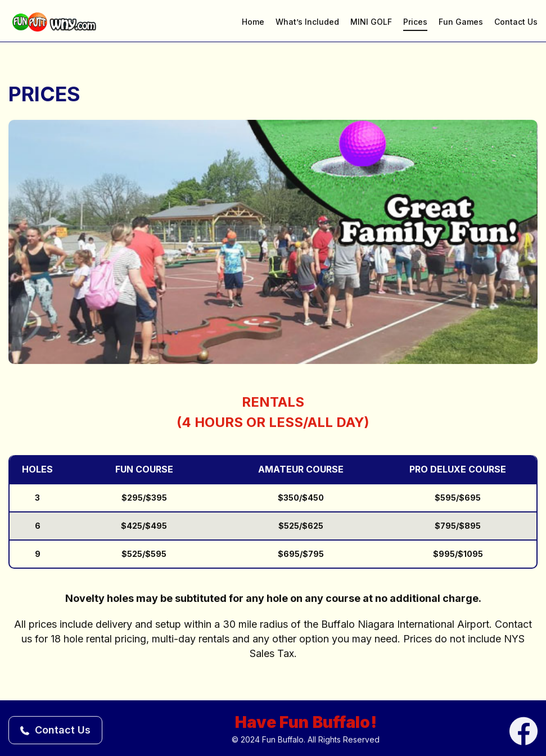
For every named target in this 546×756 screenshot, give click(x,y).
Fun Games (461, 23)
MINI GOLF (371, 23)
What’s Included (307, 23)
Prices (415, 23)
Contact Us (516, 23)
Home (253, 23)
